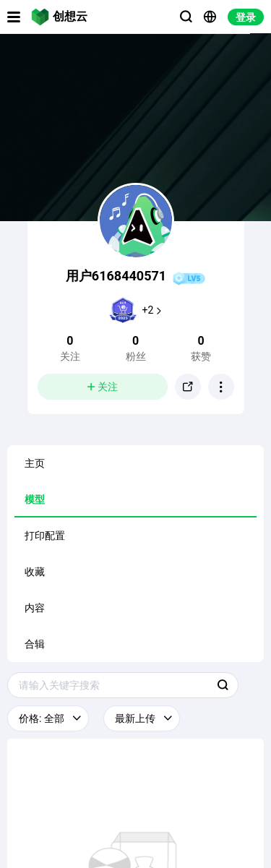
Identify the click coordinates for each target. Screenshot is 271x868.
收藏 (35, 572)
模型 (35, 499)
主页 (35, 463)
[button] (221, 387)
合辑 (35, 644)
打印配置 (45, 536)
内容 (35, 608)
